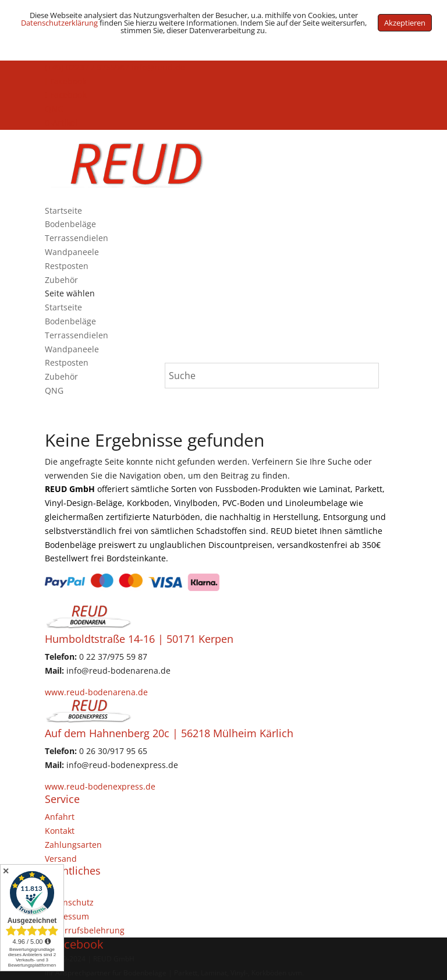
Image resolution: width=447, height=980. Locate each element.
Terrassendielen (77, 238)
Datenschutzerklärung (59, 23)
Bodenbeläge (70, 224)
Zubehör (61, 280)
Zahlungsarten (73, 845)
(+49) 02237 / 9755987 (87, 67)
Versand (61, 859)
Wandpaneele (72, 252)
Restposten (67, 266)
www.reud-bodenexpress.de (100, 786)
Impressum (67, 916)
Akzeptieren (405, 23)
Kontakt (60, 831)
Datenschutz (69, 902)
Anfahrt (60, 817)
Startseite (63, 210)
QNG (54, 109)
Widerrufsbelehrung (85, 930)
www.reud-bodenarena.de (96, 692)
